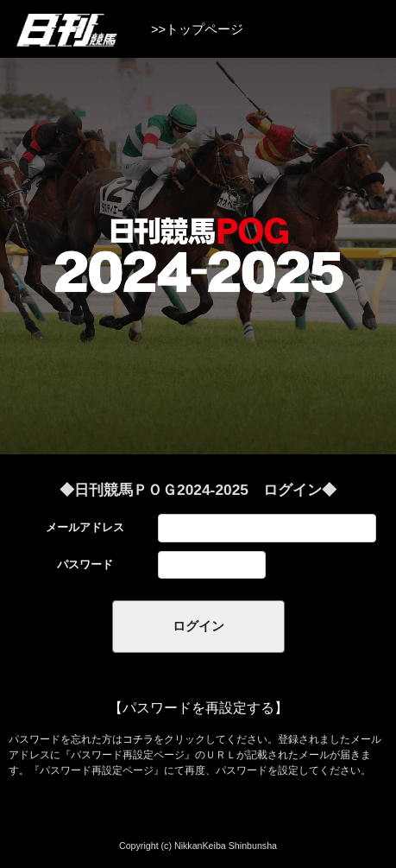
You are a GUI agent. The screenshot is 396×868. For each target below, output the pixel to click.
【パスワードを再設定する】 (198, 708)
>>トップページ (197, 29)
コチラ (138, 739)
